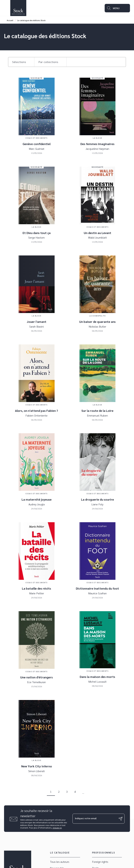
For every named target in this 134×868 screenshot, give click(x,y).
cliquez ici (57, 828)
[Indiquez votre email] (94, 819)
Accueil (10, 20)
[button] (21, 62)
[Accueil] (18, 8)
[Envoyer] (121, 819)
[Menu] (117, 8)
